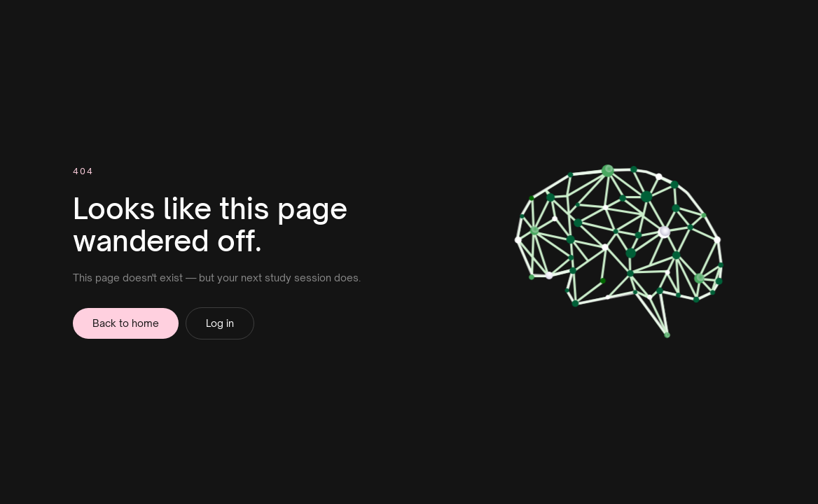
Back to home (126, 323)
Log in (220, 323)
